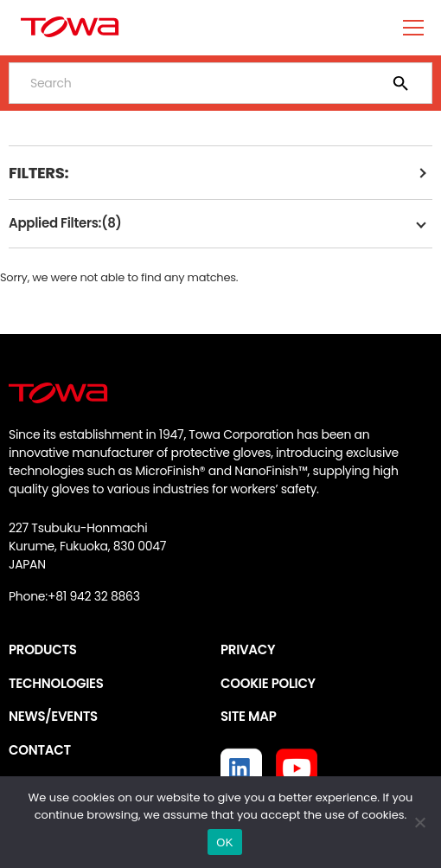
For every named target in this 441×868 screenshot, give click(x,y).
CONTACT (40, 750)
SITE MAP (248, 716)
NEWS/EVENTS (53, 716)
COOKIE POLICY (268, 683)
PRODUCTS (43, 649)
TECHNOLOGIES (56, 683)
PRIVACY (248, 649)
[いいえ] (419, 822)
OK (224, 842)
